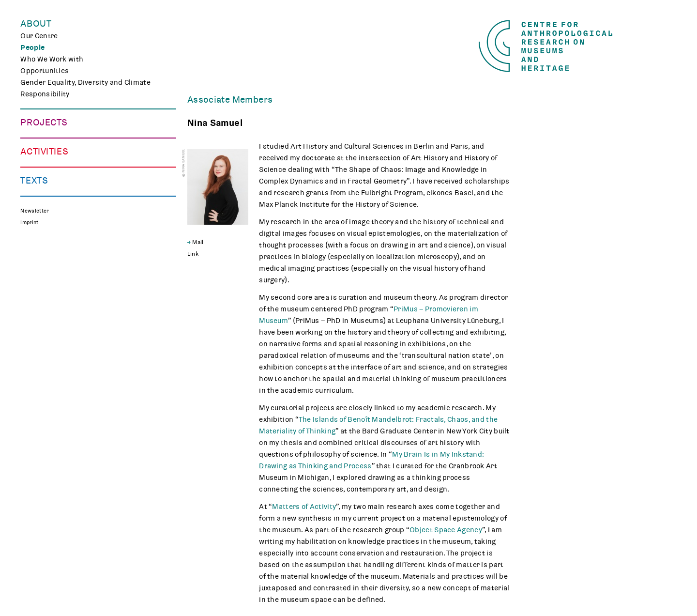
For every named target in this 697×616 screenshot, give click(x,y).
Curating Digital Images (60, 158)
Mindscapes (41, 181)
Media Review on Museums (66, 355)
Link (193, 254)
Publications (42, 332)
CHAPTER (36, 169)
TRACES (34, 146)
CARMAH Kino (44, 292)
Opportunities (45, 71)
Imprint (29, 397)
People (32, 47)
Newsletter (34, 385)
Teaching (36, 268)
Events (32, 245)
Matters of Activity (304, 507)
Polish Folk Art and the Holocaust (77, 193)
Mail (198, 242)
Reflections (40, 344)
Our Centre (39, 36)
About (36, 24)
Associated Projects (55, 204)
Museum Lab (42, 280)
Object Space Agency (446, 530)
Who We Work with (52, 59)
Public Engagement (53, 257)
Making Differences (53, 135)
